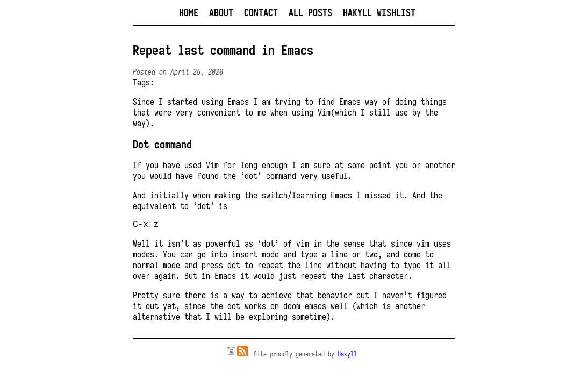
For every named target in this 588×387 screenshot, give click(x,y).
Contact (261, 13)
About (221, 13)
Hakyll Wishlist (379, 13)
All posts (310, 13)
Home (189, 13)
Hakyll (347, 356)
